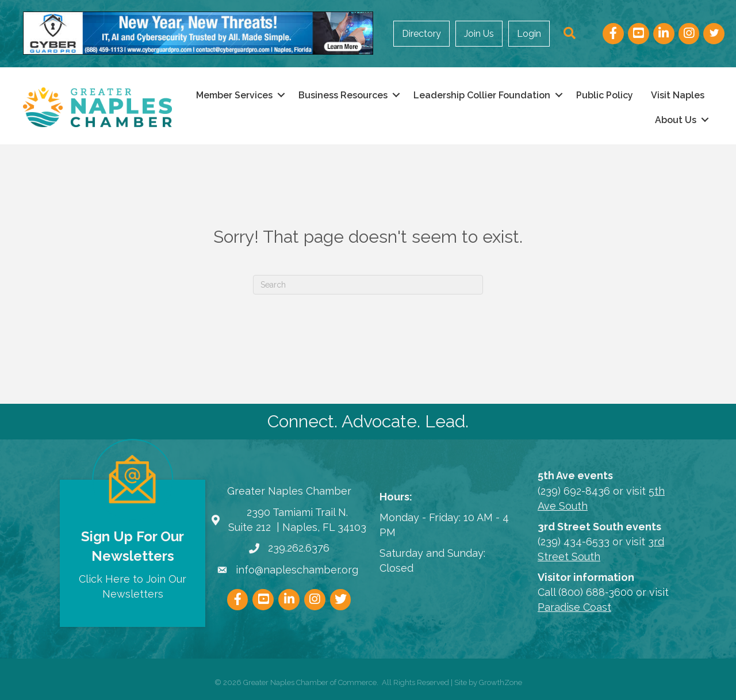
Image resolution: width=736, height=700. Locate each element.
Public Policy (605, 95)
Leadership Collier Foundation (482, 95)
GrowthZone (501, 682)
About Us (676, 120)
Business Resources (343, 95)
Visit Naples (678, 95)
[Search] (368, 285)
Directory (421, 34)
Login (529, 34)
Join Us (479, 34)
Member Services (234, 95)
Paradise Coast (574, 607)
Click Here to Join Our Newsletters (133, 586)
